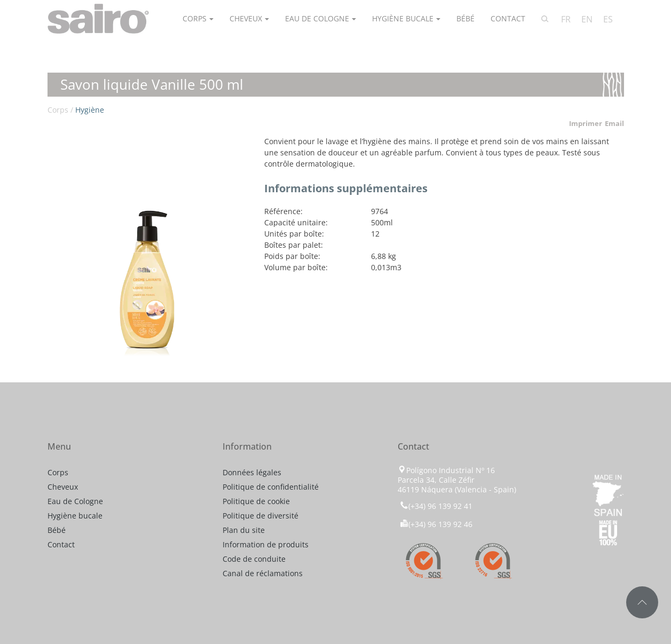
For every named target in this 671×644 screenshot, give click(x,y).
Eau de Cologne (317, 18)
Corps (195, 18)
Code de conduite (254, 559)
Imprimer (586, 123)
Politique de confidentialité (271, 487)
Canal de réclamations (263, 573)
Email (614, 123)
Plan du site (244, 530)
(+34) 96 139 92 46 (436, 524)
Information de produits (266, 544)
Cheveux (246, 18)
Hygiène (90, 110)
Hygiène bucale (403, 18)
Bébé (465, 18)
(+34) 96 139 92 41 (435, 506)
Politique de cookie (256, 501)
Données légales (252, 472)
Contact (508, 18)
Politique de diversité (260, 516)
